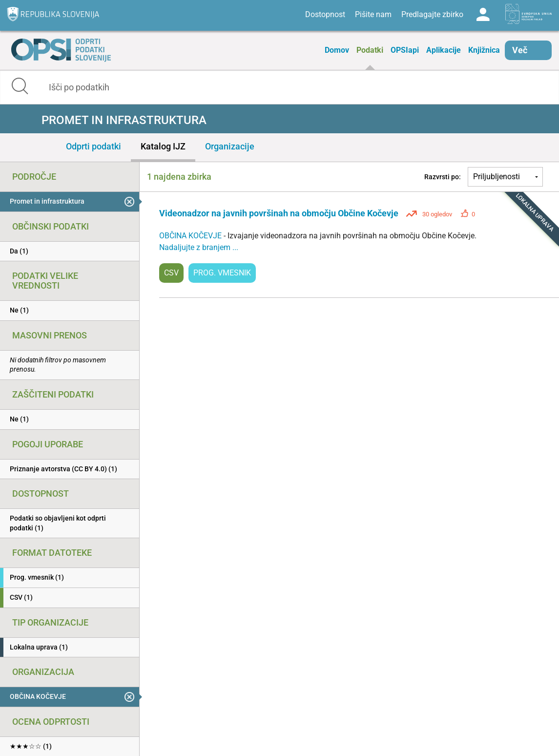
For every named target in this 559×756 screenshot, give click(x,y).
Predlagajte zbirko (432, 14)
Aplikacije (444, 50)
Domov (337, 50)
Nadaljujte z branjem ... (199, 247)
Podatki (370, 50)
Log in (483, 15)
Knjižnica (484, 50)
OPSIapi (405, 50)
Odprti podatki (93, 146)
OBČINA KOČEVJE (191, 236)
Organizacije (230, 146)
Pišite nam (373, 14)
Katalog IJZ (163, 146)
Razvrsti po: (443, 177)
